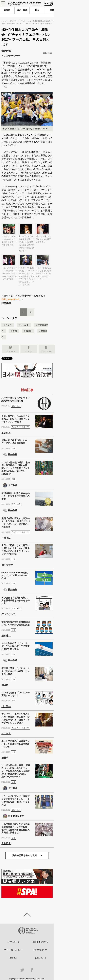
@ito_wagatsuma (10, 299)
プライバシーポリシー (14, 950)
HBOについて (14, 942)
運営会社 (14, 958)
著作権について (41, 950)
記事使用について (40, 942)
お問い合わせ (40, 958)
